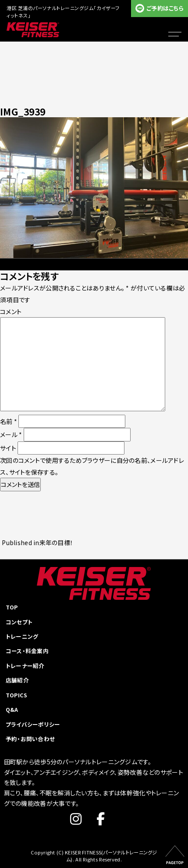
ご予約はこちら (165, 8)
